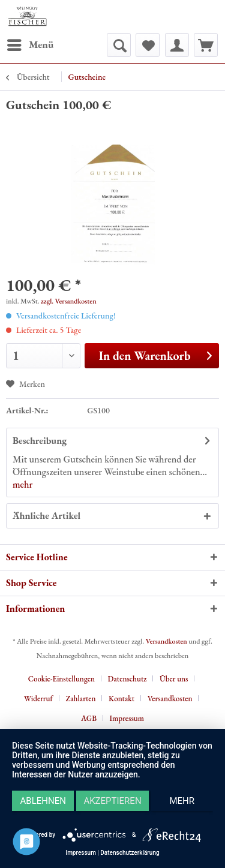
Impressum (127, 718)
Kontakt (121, 699)
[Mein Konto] (177, 45)
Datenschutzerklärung (130, 853)
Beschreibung (40, 441)
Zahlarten (80, 699)
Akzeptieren (112, 801)
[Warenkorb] (206, 45)
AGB (89, 718)
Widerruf (38, 699)
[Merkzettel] (148, 45)
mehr (22, 484)
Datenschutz (127, 679)
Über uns (174, 679)
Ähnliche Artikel (46, 516)
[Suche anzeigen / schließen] (119, 45)
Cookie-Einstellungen (61, 679)
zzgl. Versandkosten (69, 301)
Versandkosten (166, 641)
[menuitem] (30, 45)
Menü (30, 43)
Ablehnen (43, 801)
